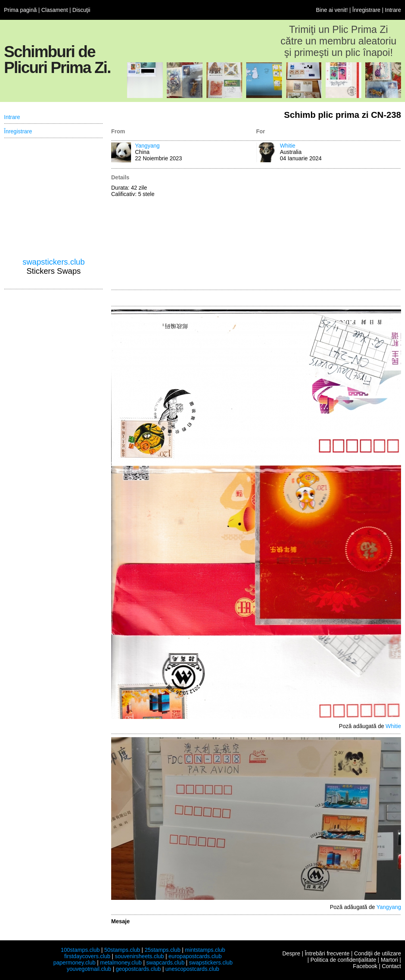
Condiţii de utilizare (378, 953)
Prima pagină (20, 10)
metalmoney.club (121, 963)
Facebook (365, 966)
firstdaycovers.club (87, 956)
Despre (291, 953)
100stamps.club (80, 950)
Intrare (393, 10)
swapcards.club (165, 963)
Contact (391, 966)
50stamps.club (122, 950)
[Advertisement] (325, 230)
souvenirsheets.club (139, 956)
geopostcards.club (139, 969)
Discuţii (81, 10)
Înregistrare (366, 10)
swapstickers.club (54, 262)
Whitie (288, 146)
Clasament (55, 10)
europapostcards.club (195, 956)
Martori (390, 960)
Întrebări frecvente (327, 953)
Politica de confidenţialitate (343, 960)
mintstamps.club (205, 950)
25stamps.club (162, 950)
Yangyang (147, 146)
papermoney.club (74, 963)
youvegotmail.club (89, 969)
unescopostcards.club (192, 969)
